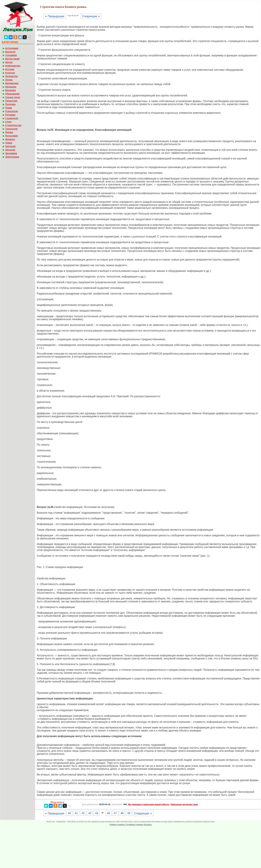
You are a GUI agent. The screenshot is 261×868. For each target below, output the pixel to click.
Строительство (13, 125)
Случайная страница (134, 824)
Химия (9, 143)
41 (76, 813)
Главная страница (117, 824)
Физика (9, 132)
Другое (9, 62)
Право (9, 108)
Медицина (11, 87)
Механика (10, 90)
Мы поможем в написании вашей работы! (149, 804)
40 (69, 813)
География (11, 55)
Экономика (11, 153)
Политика (10, 104)
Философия (11, 136)
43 (90, 813)
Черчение (10, 146)
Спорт (8, 122)
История (10, 69)
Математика (12, 83)
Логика (9, 80)
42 (83, 813)
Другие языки (12, 59)
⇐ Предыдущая (55, 16)
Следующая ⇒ (91, 16)
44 (97, 813)
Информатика (13, 66)
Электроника (12, 157)
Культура (10, 73)
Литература (11, 76)
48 (122, 813)
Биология (10, 52)
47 (115, 813)
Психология (11, 111)
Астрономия (12, 48)
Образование (12, 94)
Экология (10, 150)
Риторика (10, 115)
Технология (11, 129)
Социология (12, 118)
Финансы (10, 139)
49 (129, 813)
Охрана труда (13, 97)
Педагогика (11, 101)
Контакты (148, 824)
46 (109, 813)
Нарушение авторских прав (184, 804)
